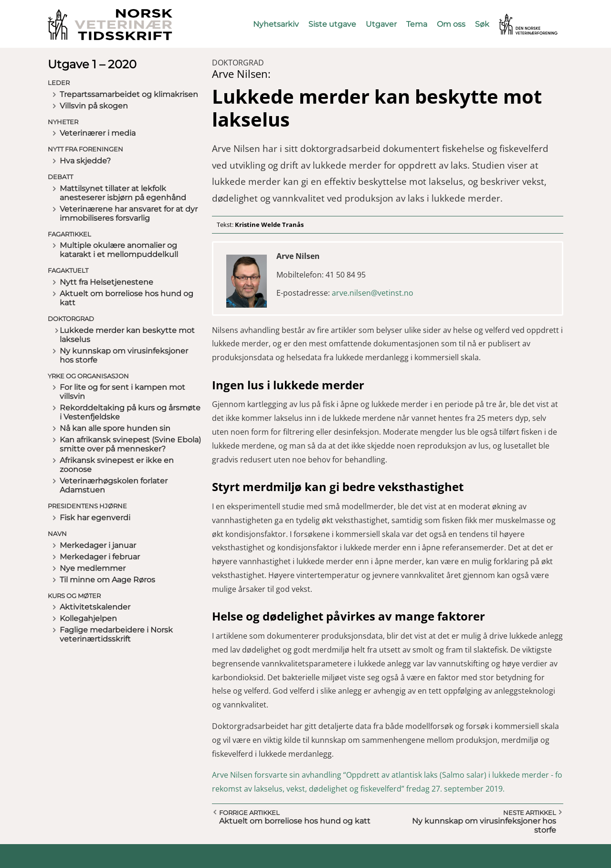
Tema (417, 24)
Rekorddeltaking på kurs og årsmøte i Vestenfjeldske (130, 412)
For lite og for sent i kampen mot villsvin (122, 392)
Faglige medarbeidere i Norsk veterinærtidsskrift (116, 634)
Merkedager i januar (98, 545)
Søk (482, 24)
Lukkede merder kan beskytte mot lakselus (127, 335)
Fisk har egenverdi (95, 518)
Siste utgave (332, 24)
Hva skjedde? (85, 161)
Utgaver (381, 24)
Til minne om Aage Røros (107, 580)
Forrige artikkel (249, 813)
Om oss (451, 24)
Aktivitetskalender (95, 607)
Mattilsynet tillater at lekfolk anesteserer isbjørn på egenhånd (123, 193)
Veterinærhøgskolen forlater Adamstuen (114, 485)
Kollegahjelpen (88, 618)
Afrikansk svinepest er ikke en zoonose (117, 465)
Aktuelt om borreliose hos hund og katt (126, 298)
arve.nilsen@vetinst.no (373, 293)
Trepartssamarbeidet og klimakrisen (129, 94)
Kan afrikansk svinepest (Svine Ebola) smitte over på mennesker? (130, 444)
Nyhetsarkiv (276, 24)
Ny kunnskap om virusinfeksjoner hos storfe (124, 355)
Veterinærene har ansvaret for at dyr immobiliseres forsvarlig (129, 214)
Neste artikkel (530, 813)
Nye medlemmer (93, 568)
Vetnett (514, 18)
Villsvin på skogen (94, 106)
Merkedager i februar (100, 557)
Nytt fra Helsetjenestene (106, 282)
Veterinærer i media (98, 133)
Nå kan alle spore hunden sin (115, 428)
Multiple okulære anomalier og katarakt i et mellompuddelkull (119, 250)
